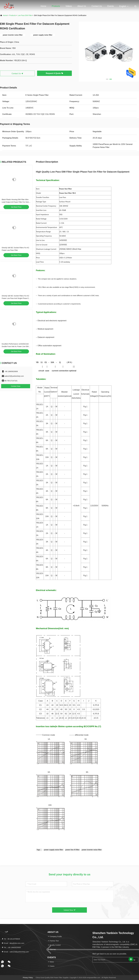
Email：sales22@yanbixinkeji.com (15, 952)
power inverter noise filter (92, 850)
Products (56, 6)
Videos (69, 6)
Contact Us (97, 6)
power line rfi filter (72, 850)
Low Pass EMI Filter (25, 15)
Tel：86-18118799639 (11, 939)
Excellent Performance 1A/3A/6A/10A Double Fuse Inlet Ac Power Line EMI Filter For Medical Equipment (15, 346)
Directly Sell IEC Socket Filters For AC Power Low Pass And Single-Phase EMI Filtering (16, 298)
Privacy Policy (28, 978)
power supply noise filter (54, 850)
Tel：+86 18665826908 (11, 947)
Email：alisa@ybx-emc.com (13, 943)
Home (43, 6)
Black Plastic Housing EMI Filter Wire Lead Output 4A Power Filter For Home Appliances (16, 202)
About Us (82, 6)
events (111, 6)
